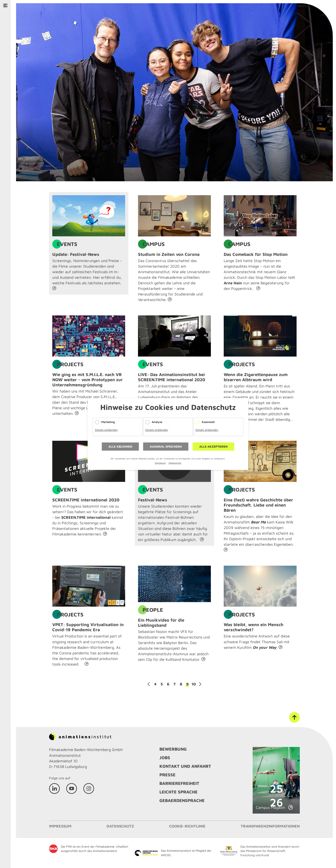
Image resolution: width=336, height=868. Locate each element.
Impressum (160, 463)
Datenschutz (175, 463)
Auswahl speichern (166, 446)
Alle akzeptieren (213, 446)
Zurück (149, 684)
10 (194, 684)
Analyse (157, 422)
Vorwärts (200, 684)
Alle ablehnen (120, 446)
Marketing (108, 422)
